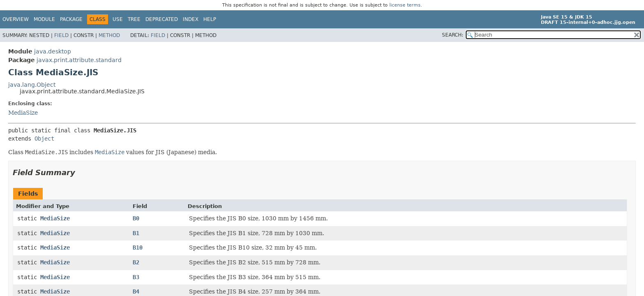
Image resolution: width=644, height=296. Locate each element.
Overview (16, 19)
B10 (138, 247)
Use (118, 19)
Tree (134, 19)
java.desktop (53, 51)
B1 (136, 233)
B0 (136, 218)
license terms (405, 5)
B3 (136, 277)
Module (44, 19)
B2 (136, 262)
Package (71, 19)
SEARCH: (453, 35)
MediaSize (23, 113)
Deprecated (162, 19)
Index (191, 19)
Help (210, 19)
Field (61, 35)
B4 (136, 291)
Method (109, 35)
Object (44, 139)
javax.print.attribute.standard (79, 60)
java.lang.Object (32, 85)
